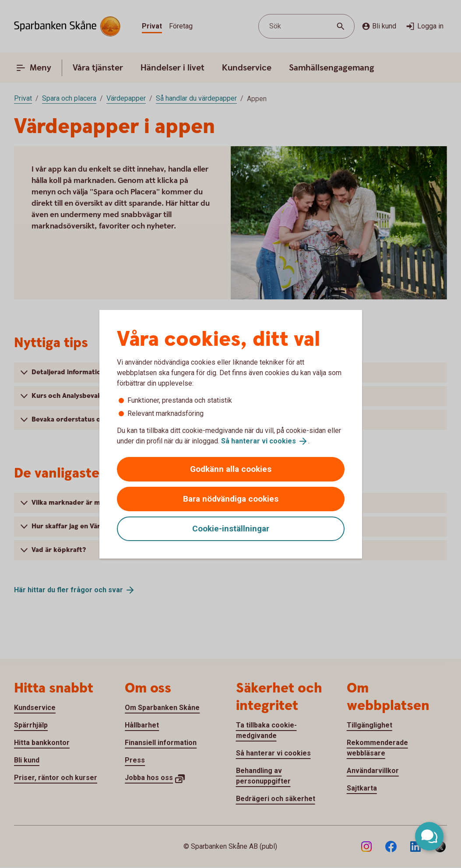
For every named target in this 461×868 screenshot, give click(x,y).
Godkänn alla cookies (231, 469)
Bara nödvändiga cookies (231, 499)
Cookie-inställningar (231, 529)
